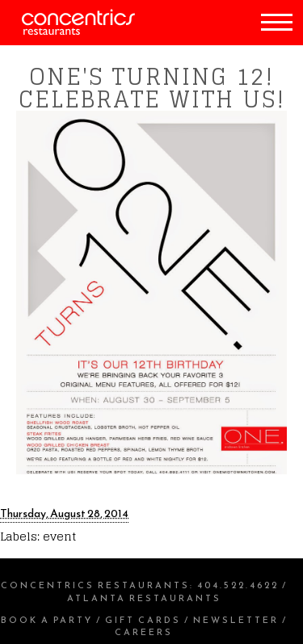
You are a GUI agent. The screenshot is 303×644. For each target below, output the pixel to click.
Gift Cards (143, 620)
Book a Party (47, 620)
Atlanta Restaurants (144, 598)
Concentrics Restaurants (95, 585)
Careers (144, 632)
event (59, 536)
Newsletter (236, 620)
